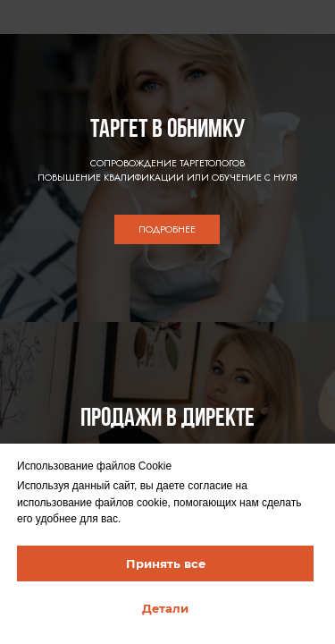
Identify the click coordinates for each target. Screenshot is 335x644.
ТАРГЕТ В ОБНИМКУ (167, 130)
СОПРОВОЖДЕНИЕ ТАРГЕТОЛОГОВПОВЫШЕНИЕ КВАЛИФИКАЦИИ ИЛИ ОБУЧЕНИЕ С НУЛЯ (167, 170)
